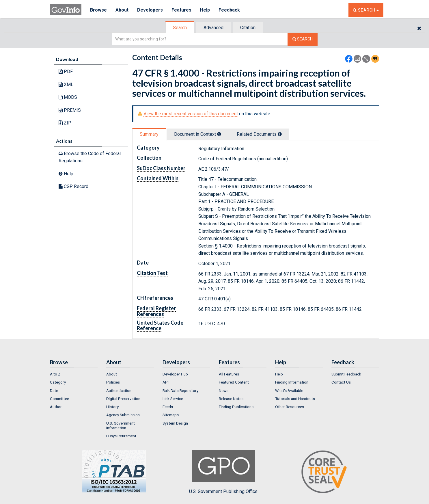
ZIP (65, 123)
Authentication (119, 390)
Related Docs (259, 134)
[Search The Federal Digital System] (303, 39)
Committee (59, 399)
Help (205, 10)
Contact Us (341, 382)
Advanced (213, 28)
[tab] (180, 28)
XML (66, 84)
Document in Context (198, 134)
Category (58, 382)
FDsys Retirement (121, 436)
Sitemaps (171, 415)
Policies (113, 382)
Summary (149, 134)
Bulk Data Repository (180, 390)
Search (180, 28)
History (112, 407)
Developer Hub (175, 374)
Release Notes (231, 399)
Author (56, 407)
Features (181, 10)
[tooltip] (219, 134)
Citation (248, 28)
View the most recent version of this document (191, 114)
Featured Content (234, 382)
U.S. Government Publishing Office (223, 472)
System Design (175, 423)
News (224, 390)
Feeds (168, 407)
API (166, 382)
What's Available (289, 390)
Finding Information (292, 382)
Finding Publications (236, 407)
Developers (150, 10)
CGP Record (73, 186)
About (122, 10)
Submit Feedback (346, 374)
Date (54, 390)
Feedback (229, 10)
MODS (68, 97)
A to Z (55, 374)
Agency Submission (123, 415)
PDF (66, 71)
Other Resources (290, 407)
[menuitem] (74, 374)
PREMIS (70, 110)
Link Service (173, 399)
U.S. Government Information (121, 425)
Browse (98, 10)
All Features (229, 374)
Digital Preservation (123, 399)
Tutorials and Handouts (295, 399)
